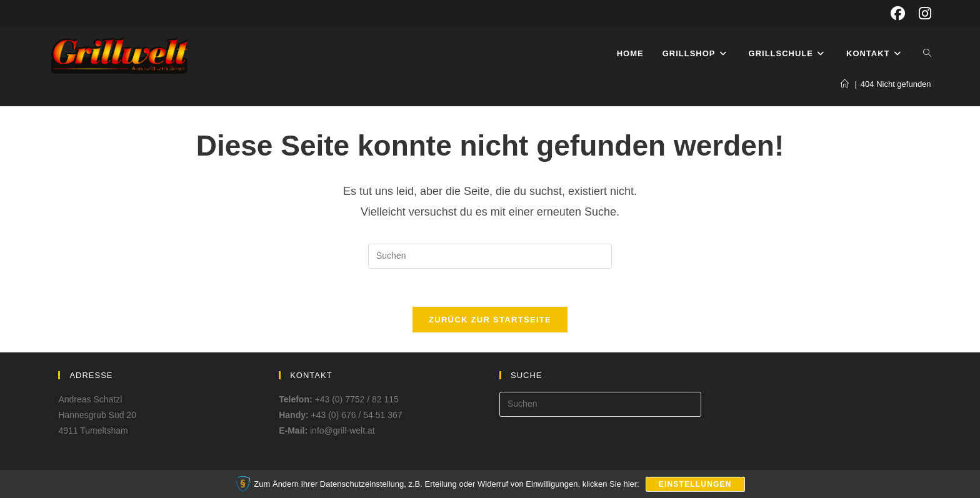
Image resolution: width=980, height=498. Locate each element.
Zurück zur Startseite (490, 320)
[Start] (845, 84)
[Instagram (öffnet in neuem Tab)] (922, 13)
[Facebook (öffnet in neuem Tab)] (898, 13)
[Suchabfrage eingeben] (490, 256)
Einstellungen (695, 484)
